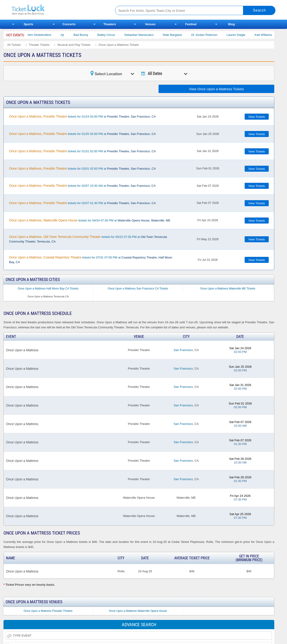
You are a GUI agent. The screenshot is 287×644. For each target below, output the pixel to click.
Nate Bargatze (177, 35)
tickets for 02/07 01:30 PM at (82, 203)
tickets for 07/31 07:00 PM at (91, 260)
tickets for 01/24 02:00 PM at (82, 116)
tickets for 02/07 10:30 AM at (82, 186)
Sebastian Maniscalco (143, 35)
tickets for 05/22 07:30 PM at (88, 239)
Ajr (67, 35)
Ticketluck (58, 10)
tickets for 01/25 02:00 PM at (82, 134)
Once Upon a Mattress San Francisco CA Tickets (138, 289)
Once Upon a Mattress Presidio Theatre (48, 611)
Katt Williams (268, 35)
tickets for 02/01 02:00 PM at (82, 168)
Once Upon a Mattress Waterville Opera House (138, 611)
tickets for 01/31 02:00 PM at (82, 151)
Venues (150, 24)
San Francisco (183, 350)
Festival (191, 24)
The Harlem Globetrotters (39, 35)
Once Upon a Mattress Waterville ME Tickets (228, 289)
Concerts (69, 24)
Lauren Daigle (240, 35)
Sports (28, 24)
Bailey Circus (111, 35)
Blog (232, 24)
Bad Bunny (85, 35)
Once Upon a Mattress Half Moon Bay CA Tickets (48, 289)
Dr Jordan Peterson (209, 35)
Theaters (110, 24)
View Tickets (257, 117)
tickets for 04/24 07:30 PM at (90, 220)
